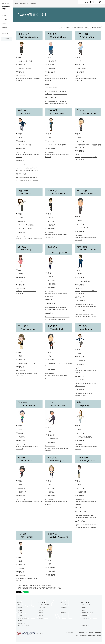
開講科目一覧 (42, 610)
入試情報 (84, 608)
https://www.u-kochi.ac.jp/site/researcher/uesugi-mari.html (56, 502)
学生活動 (41, 615)
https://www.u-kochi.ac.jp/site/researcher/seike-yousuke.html (56, 376)
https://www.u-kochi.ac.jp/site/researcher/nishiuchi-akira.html (28, 155)
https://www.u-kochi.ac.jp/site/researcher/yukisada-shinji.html (57, 448)
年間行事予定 (64, 608)
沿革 (19, 605)
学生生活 (4, 24)
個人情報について (83, 632)
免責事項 (91, 632)
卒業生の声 (85, 615)
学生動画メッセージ (65, 613)
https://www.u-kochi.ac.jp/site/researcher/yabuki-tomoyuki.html (86, 157)
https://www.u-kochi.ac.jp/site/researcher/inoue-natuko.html (27, 373)
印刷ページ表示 (97, 28)
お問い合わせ (98, 632)
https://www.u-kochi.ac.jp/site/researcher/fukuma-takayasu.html (86, 291)
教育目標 (20, 610)
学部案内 (4, 15)
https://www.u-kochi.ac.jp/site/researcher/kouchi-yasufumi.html (56, 235)
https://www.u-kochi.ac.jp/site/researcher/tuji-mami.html (26, 291)
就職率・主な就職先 (22, 618)
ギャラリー (63, 610)
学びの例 (41, 613)
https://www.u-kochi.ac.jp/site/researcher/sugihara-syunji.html (57, 78)
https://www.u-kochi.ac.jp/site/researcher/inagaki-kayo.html (86, 447)
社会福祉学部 (23, 4)
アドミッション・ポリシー (87, 605)
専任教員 (20, 621)
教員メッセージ (21, 623)
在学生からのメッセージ (87, 613)
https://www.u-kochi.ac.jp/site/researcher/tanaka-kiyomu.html (86, 78)
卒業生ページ (5, 33)
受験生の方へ (5, 28)
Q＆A (83, 610)
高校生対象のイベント (87, 618)
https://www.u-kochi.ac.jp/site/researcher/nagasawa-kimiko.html (28, 78)
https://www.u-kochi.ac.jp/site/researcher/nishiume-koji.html (57, 155)
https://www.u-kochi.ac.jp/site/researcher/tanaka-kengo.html (86, 238)
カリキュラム (42, 608)
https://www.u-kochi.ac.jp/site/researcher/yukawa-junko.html (27, 447)
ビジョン (20, 615)
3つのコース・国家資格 (44, 605)
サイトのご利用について (71, 632)
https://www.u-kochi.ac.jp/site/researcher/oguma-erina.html (86, 502)
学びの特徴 (5, 19)
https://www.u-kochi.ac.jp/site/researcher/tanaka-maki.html (86, 370)
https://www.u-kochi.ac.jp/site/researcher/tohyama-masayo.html (57, 294)
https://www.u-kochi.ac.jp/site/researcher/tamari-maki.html (27, 578)
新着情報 (7, 39)
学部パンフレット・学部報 (24, 626)
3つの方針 (20, 613)
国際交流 (41, 618)
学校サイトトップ (30, 633)
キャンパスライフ (64, 605)
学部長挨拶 (21, 608)
